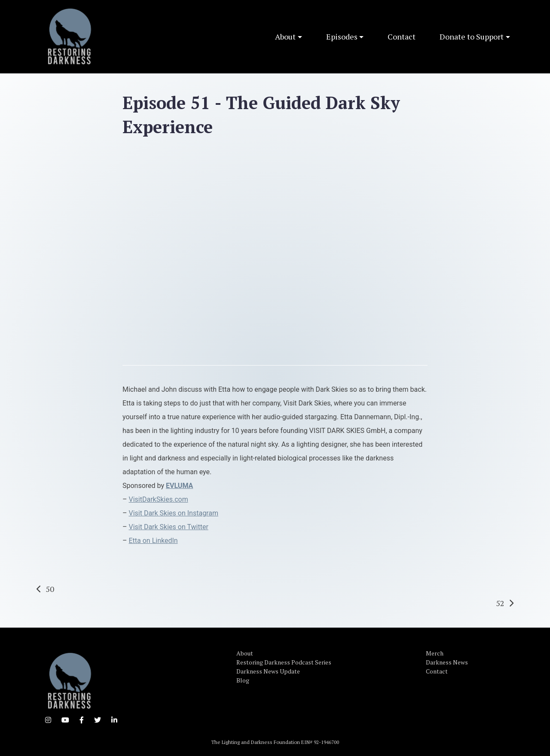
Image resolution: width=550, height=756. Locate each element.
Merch (435, 653)
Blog (243, 680)
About (285, 37)
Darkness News (447, 662)
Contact (402, 37)
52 (500, 603)
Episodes (342, 37)
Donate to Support (472, 37)
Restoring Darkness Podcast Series (284, 662)
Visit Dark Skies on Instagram (173, 513)
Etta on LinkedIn (153, 541)
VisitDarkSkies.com (158, 499)
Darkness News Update (268, 671)
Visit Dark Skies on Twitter (168, 527)
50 (50, 589)
